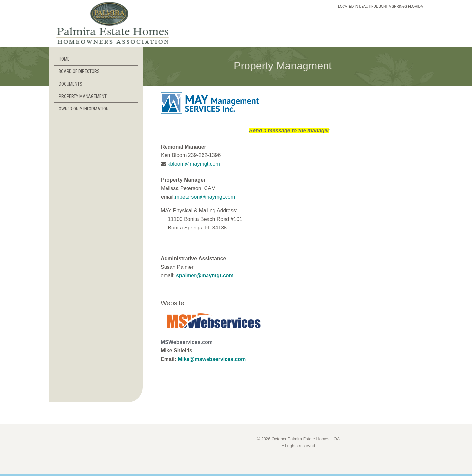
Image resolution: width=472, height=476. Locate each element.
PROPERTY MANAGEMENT (83, 96)
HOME (64, 59)
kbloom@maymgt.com (193, 164)
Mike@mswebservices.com (212, 359)
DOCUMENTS (70, 84)
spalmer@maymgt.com (205, 276)
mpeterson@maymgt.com (205, 197)
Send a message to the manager (289, 131)
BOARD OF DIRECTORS (79, 71)
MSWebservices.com (187, 342)
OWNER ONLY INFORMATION (84, 109)
